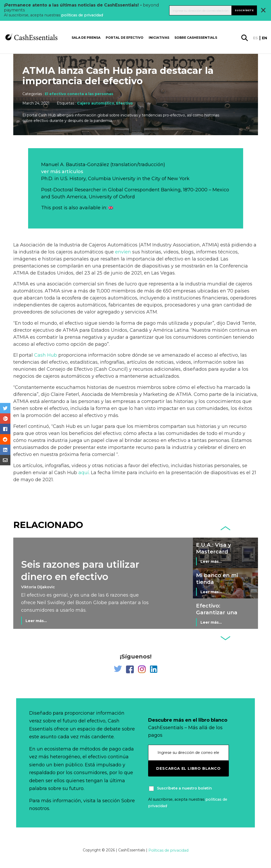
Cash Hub (46, 355)
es (256, 38)
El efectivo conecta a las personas (79, 94)
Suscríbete (244, 10)
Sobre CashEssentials (196, 38)
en (264, 38)
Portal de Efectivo (125, 38)
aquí (84, 473)
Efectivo (124, 103)
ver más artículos (62, 172)
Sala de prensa (86, 38)
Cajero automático (96, 103)
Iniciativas (159, 38)
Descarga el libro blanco (188, 768)
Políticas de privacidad (168, 850)
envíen (123, 252)
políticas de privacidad (82, 15)
